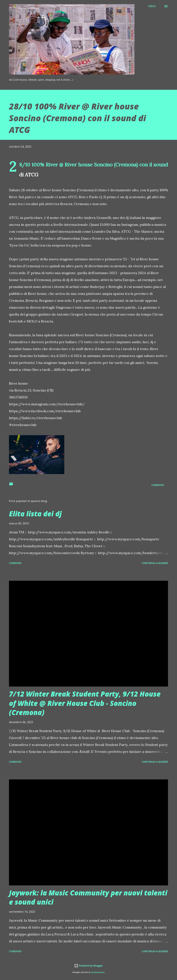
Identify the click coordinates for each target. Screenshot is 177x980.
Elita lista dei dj (35, 514)
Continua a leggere (155, 563)
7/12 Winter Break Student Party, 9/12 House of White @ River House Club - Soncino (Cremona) (85, 703)
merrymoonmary (98, 972)
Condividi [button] (158, 485)
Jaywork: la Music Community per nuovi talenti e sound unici (88, 897)
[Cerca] (152, 6)
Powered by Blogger (88, 966)
